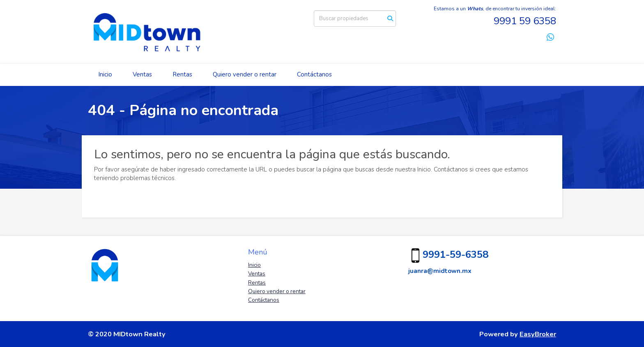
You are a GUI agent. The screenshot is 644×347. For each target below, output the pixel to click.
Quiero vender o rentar (245, 74)
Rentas (182, 74)
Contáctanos (314, 74)
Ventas (142, 74)
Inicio (105, 74)
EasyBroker (538, 334)
